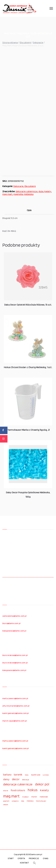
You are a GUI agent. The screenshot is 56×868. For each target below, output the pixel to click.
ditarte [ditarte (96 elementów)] (6, 791)
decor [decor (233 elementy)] (16, 779)
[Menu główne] (51, 8)
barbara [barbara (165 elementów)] (7, 775)
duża (41, 191)
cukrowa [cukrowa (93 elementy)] (46, 775)
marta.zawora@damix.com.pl (15, 698)
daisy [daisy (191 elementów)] (6, 779)
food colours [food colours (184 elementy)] (18, 790)
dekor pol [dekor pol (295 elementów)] (42, 784)
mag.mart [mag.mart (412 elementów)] (11, 796)
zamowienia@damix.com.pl (14, 616)
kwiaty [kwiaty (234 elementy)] (44, 790)
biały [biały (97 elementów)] (27, 775)
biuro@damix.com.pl (11, 623)
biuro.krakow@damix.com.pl (15, 655)
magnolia (18, 194)
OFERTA (21, 858)
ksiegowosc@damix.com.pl (14, 631)
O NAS (46, 858)
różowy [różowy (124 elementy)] (30, 801)
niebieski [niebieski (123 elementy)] (44, 797)
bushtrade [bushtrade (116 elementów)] (36, 775)
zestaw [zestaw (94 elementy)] (6, 805)
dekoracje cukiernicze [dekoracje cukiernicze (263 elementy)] (18, 784)
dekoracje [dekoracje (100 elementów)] (26, 780)
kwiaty (48, 191)
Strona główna (10, 42)
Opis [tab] (29, 210)
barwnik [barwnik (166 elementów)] (18, 775)
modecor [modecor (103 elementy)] (25, 797)
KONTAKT (24, 863)
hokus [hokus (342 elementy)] (33, 790)
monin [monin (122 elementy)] (34, 797)
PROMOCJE (34, 858)
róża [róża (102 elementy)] (23, 801)
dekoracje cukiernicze (27, 191)
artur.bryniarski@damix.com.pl (16, 706)
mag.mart (7, 194)
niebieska (29, 194)
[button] (34, 863)
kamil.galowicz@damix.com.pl (16, 713)
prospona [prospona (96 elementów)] (15, 801)
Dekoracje (38, 42)
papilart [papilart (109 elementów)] (6, 801)
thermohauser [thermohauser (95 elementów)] (41, 801)
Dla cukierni (25, 42)
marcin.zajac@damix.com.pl (15, 721)
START (11, 858)
